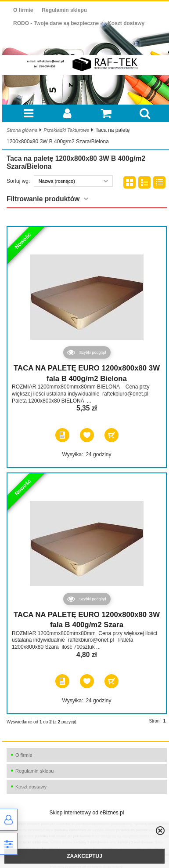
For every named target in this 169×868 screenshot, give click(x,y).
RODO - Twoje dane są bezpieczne (56, 23)
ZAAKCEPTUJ (84, 856)
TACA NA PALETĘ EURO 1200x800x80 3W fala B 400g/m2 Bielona (87, 373)
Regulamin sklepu (64, 10)
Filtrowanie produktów (43, 199)
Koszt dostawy (126, 23)
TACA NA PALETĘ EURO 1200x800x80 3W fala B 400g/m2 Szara (87, 620)
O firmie (23, 10)
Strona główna (22, 130)
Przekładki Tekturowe (66, 130)
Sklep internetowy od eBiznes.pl (86, 813)
